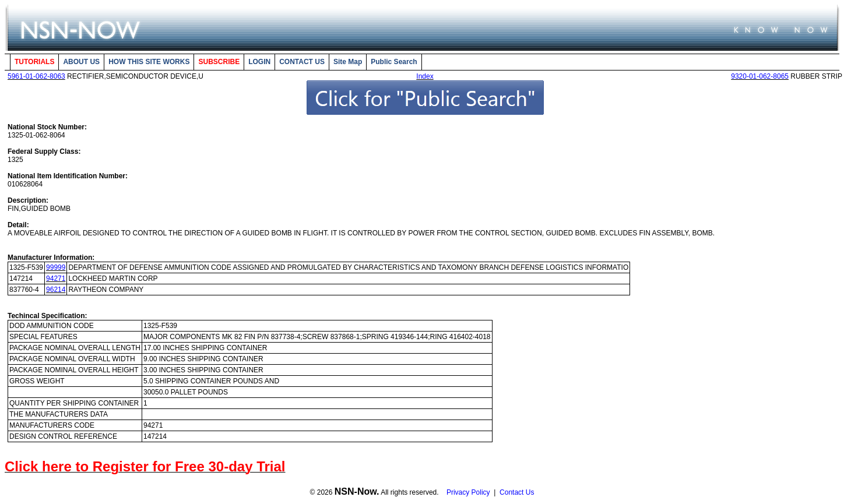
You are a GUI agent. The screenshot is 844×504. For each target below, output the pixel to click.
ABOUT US (81, 62)
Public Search (394, 62)
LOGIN (259, 62)
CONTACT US (302, 62)
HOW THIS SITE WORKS (149, 62)
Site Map (348, 62)
